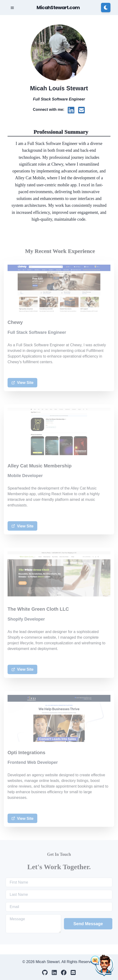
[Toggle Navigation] (12, 8)
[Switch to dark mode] (106, 8)
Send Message (88, 924)
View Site (22, 383)
